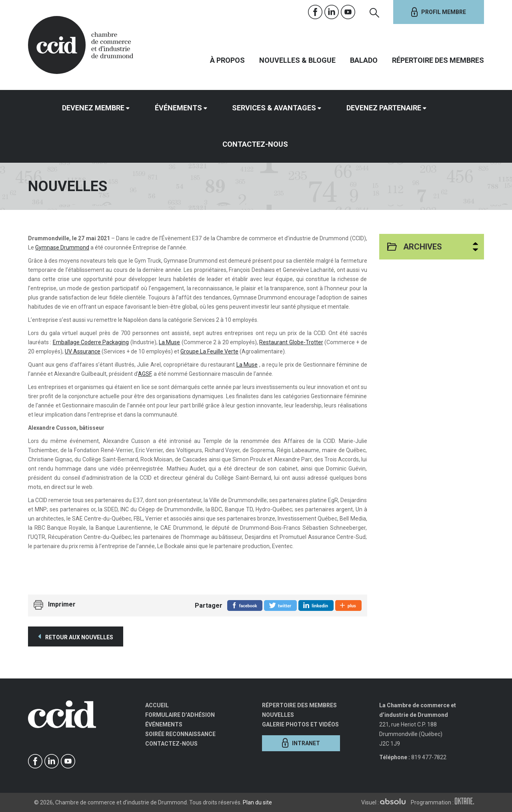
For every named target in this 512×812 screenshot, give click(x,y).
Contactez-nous (255, 144)
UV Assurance (83, 351)
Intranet (301, 743)
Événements (178, 108)
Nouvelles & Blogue (297, 60)
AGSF (145, 374)
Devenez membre (93, 108)
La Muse (169, 342)
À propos (227, 60)
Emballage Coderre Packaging (91, 342)
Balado (364, 60)
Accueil (157, 705)
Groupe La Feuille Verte (209, 351)
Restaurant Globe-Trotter (291, 342)
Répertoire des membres (438, 60)
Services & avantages (274, 108)
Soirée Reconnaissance (180, 734)
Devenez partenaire (384, 108)
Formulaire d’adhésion (180, 715)
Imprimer (62, 604)
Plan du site (257, 802)
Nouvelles (278, 715)
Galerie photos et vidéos (300, 724)
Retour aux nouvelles (76, 636)
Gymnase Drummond (62, 247)
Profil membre (439, 12)
